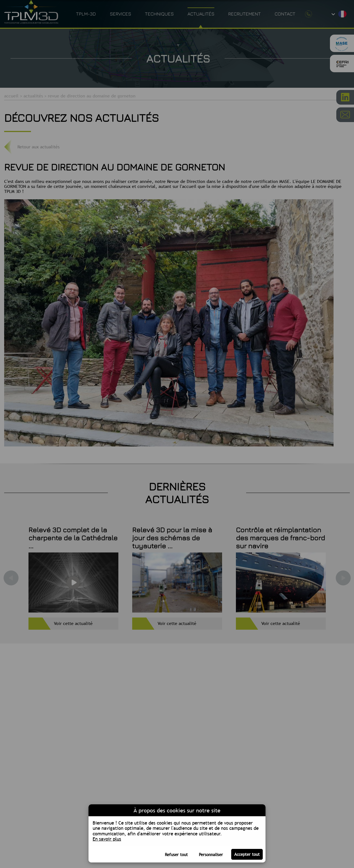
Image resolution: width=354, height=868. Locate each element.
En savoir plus (107, 839)
